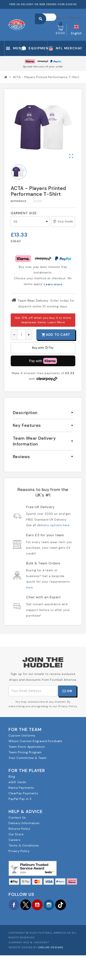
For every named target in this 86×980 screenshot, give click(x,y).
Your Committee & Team (28, 758)
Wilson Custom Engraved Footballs (35, 741)
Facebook (14, 905)
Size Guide (63, 221)
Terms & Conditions (24, 845)
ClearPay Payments (23, 793)
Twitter (26, 905)
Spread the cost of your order (43, 67)
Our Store (16, 834)
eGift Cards (17, 782)
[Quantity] (21, 335)
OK (67, 691)
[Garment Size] (30, 222)
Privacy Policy (19, 851)
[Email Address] (33, 691)
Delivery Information (24, 823)
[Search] (48, 17)
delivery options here (53, 525)
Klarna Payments (21, 788)
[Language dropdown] (76, 30)
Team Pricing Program (25, 752)
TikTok (61, 905)
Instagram (49, 905)
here (29, 587)
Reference (19, 201)
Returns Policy (19, 829)
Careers (14, 840)
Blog (12, 776)
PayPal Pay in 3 (20, 799)
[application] (43, 348)
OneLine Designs (50, 947)
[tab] (43, 413)
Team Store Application (27, 747)
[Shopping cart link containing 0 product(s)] (60, 30)
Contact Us (17, 817)
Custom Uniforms (22, 735)
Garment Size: (24, 213)
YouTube (37, 905)
